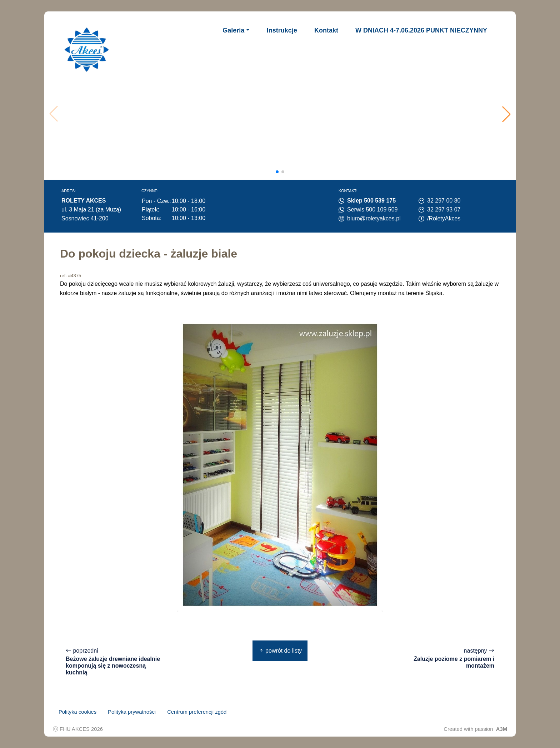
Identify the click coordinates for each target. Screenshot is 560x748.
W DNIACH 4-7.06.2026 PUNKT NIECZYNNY (421, 30)
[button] (506, 114)
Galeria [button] (233, 30)
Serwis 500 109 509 (372, 210)
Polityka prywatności (132, 712)
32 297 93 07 (444, 210)
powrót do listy (280, 651)
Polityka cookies (77, 712)
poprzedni (114, 662)
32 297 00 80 (444, 201)
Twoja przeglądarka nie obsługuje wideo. (282, 114)
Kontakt (326, 30)
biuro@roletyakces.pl (374, 218)
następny (446, 658)
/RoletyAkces (444, 218)
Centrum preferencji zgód (197, 712)
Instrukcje (282, 30)
